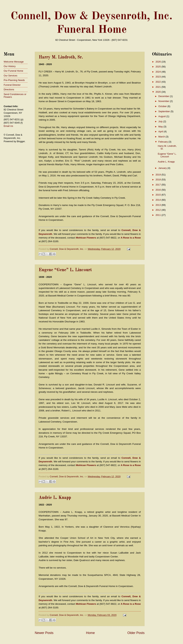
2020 (158, 92)
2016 (158, 190)
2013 (158, 205)
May (161, 127)
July (161, 121)
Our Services (10, 76)
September (164, 111)
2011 (158, 215)
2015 (158, 195)
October (163, 106)
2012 (158, 210)
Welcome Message (14, 62)
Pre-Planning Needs (14, 80)
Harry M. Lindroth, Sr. (61, 57)
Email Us (8, 126)
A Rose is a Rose (131, 238)
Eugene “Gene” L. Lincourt (65, 270)
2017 (158, 185)
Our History (10, 66)
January (163, 168)
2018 (158, 180)
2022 (158, 82)
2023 (158, 77)
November (164, 101)
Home (90, 633)
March (162, 137)
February (163, 142)
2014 (158, 200)
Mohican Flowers (86, 238)
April (161, 131)
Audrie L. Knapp (55, 498)
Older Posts (136, 633)
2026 (158, 62)
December (164, 96)
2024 (158, 72)
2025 (158, 67)
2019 (158, 175)
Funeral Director (12, 85)
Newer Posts (44, 633)
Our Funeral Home (13, 71)
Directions (9, 89)
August (162, 116)
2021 (158, 87)
